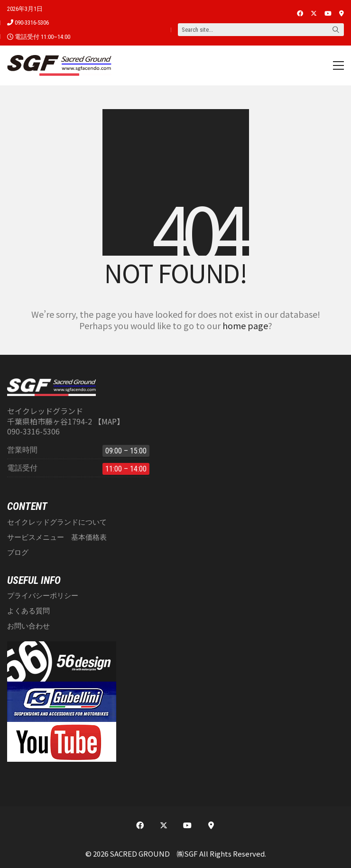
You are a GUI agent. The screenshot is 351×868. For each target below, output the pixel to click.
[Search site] (336, 30)
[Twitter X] (164, 825)
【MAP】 (109, 421)
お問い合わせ (28, 626)
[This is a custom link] (211, 825)
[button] (338, 65)
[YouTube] (187, 825)
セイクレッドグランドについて (57, 522)
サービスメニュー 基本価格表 (57, 537)
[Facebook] (140, 825)
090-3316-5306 (32, 23)
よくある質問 (28, 611)
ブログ (18, 553)
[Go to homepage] (59, 65)
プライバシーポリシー (43, 596)
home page (245, 325)
